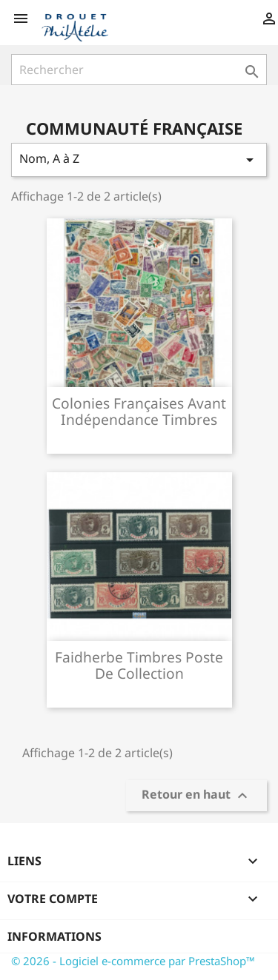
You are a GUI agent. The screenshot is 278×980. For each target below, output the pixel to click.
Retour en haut (196, 796)
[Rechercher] (139, 70)
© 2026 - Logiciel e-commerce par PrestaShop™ (133, 961)
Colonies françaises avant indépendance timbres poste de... (139, 419)
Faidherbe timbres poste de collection (139, 665)
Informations (54, 936)
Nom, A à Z (139, 160)
